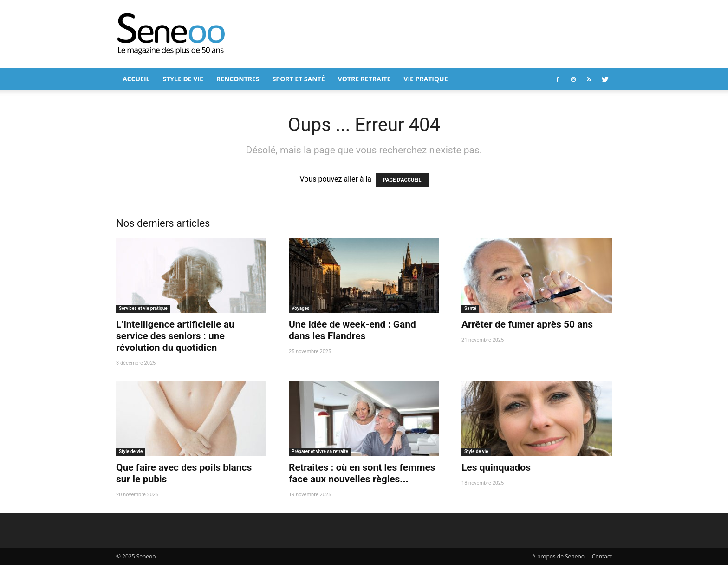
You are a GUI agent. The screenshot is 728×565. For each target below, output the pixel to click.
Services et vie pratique (143, 308)
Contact (602, 556)
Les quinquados (496, 467)
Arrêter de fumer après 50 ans (527, 324)
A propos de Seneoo (558, 556)
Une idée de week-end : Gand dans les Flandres (352, 330)
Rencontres (238, 79)
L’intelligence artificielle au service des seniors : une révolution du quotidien (175, 336)
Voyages (300, 308)
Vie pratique (426, 79)
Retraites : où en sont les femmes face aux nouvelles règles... (362, 473)
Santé (470, 308)
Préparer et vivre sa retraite (320, 451)
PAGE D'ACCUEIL (402, 180)
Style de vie (183, 79)
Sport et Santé (299, 79)
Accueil (136, 79)
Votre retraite (364, 79)
